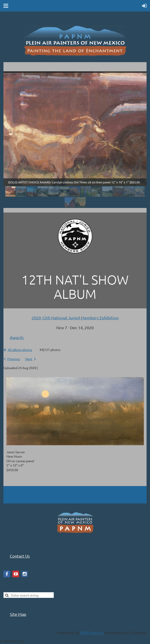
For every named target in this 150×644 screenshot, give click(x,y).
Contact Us (20, 556)
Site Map (18, 614)
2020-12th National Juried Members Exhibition (75, 318)
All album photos (20, 350)
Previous (14, 359)
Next (29, 359)
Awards (17, 337)
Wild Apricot (92, 632)
